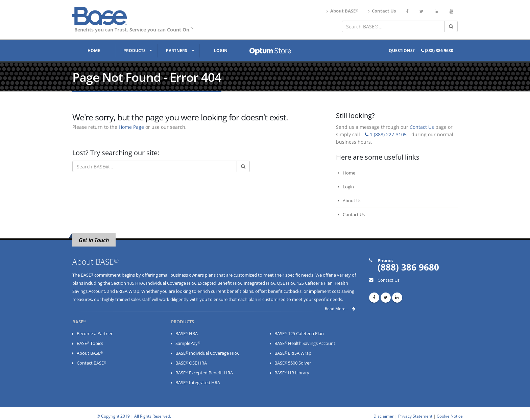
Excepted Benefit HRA (220, 283)
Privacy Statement (415, 416)
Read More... (340, 309)
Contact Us (382, 11)
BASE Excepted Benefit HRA (204, 373)
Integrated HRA (259, 283)
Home (94, 51)
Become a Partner (95, 334)
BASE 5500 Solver (293, 363)
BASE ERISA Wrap (293, 353)
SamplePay (188, 343)
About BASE (342, 11)
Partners (177, 51)
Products (135, 51)
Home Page (131, 127)
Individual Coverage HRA (171, 283)
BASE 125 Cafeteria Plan (299, 334)
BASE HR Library (292, 373)
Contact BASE (91, 363)
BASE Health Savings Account (305, 343)
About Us (350, 201)
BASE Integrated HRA (198, 383)
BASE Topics (90, 343)
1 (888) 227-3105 (386, 134)
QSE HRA (286, 283)
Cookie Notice (450, 416)
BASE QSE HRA (191, 363)
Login (221, 51)
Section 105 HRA (128, 283)
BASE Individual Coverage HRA (207, 353)
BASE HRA (187, 334)
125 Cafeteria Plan (315, 283)
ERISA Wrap (128, 291)
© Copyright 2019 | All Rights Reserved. (134, 416)
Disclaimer (384, 416)
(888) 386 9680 (437, 51)
